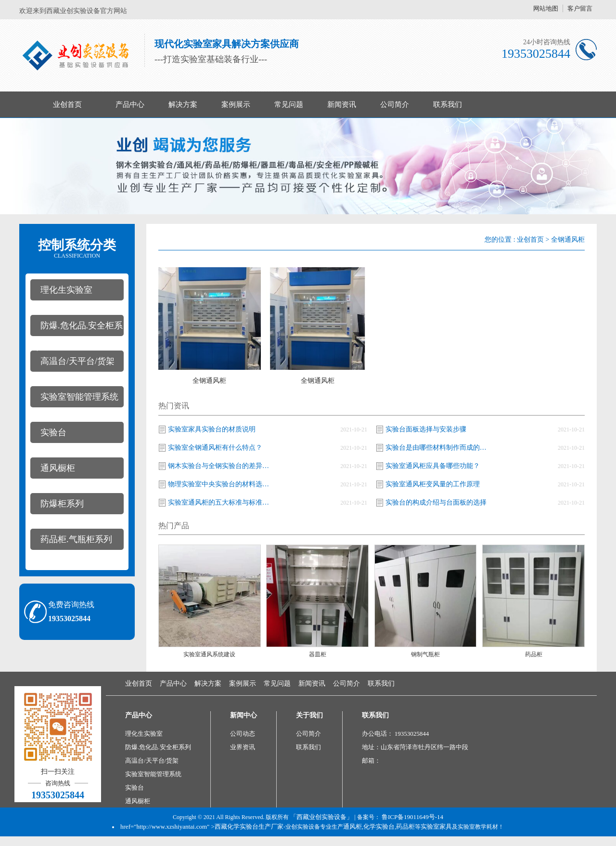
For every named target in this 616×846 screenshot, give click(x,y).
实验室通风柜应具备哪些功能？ (433, 466)
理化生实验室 (66, 290)
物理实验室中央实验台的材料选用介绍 (221, 484)
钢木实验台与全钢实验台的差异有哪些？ (221, 466)
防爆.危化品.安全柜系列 (77, 328)
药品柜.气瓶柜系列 (76, 539)
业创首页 (67, 104)
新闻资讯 (342, 104)
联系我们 (448, 104)
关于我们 (309, 715)
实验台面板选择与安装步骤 (426, 429)
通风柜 (353, 826)
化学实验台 (379, 826)
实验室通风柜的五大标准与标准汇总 (221, 502)
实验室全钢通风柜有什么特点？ (215, 448)
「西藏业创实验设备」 (321, 817)
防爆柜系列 (62, 504)
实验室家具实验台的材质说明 (212, 429)
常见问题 (289, 104)
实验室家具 (436, 826)
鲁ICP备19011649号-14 (412, 817)
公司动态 (243, 734)
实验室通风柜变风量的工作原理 (433, 484)
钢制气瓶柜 (425, 654)
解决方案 (183, 104)
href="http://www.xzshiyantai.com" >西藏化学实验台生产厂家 (202, 826)
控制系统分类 (77, 248)
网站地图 (546, 8)
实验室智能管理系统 (79, 397)
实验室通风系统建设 (209, 654)
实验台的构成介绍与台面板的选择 (436, 502)
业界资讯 (243, 747)
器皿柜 (318, 654)
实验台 (53, 432)
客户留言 (580, 8)
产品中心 (130, 104)
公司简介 (395, 104)
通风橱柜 (58, 468)
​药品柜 (534, 654)
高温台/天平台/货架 (77, 361)
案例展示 (236, 104)
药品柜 (405, 826)
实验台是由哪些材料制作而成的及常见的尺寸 (438, 448)
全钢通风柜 (568, 240)
